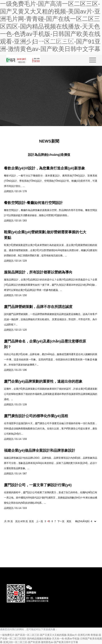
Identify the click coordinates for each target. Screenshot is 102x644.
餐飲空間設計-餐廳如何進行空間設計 (33, 203)
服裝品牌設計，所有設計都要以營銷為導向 (38, 272)
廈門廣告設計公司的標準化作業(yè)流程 (36, 416)
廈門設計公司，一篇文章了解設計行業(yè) (38, 485)
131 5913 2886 (76, 552)
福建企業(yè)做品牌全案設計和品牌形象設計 (40, 450)
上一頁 (39, 521)
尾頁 (69, 521)
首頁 (31, 521)
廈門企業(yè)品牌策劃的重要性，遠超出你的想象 (43, 381)
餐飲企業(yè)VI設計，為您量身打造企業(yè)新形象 (44, 168)
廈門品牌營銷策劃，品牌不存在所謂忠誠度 (38, 307)
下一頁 (61, 521)
